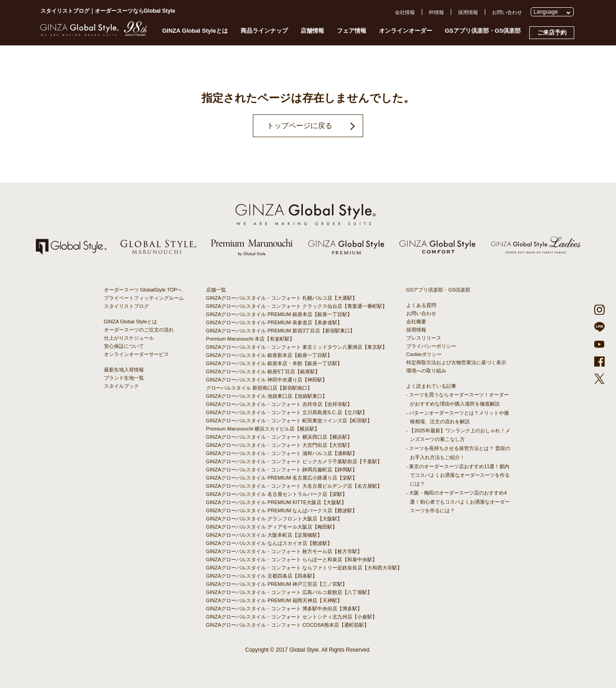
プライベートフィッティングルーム (144, 298)
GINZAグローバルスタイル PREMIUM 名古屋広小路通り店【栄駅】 (282, 478)
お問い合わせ (507, 12)
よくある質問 (421, 305)
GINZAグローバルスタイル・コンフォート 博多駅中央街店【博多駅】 (284, 609)
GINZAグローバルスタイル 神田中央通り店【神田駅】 (267, 380)
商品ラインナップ (264, 31)
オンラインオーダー (406, 31)
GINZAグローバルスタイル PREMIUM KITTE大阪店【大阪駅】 (276, 502)
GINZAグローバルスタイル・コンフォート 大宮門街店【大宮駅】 (279, 445)
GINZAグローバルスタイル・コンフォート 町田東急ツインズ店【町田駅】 (289, 421)
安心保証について (124, 346)
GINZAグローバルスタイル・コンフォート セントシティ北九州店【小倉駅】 (292, 617)
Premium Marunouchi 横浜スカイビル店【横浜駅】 (263, 429)
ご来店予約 (552, 32)
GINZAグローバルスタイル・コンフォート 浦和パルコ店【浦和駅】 (282, 453)
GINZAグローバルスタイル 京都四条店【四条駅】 (262, 576)
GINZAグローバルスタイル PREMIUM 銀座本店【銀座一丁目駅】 (279, 314)
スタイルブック (121, 386)
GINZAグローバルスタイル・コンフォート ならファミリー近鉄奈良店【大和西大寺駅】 (304, 568)
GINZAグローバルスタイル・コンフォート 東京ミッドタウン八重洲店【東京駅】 (297, 347)
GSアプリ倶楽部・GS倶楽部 (483, 31)
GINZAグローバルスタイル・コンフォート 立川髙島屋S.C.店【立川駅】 (287, 412)
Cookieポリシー (424, 354)
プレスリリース (424, 338)
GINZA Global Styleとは (195, 31)
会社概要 (416, 322)
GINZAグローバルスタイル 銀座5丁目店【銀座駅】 (263, 371)
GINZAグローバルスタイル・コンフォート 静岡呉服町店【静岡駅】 (282, 470)
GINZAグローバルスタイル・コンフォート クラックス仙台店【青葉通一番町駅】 (297, 306)
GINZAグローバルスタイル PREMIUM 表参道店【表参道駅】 (274, 322)
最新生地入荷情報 (124, 370)
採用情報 (468, 12)
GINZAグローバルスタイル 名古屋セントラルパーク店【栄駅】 (277, 494)
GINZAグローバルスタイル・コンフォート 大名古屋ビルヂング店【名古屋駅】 (294, 486)
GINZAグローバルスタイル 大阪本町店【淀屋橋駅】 (264, 535)
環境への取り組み (426, 371)
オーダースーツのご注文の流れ (139, 330)
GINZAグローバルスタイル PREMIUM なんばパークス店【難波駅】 (282, 510)
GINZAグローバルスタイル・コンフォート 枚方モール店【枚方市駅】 (284, 551)
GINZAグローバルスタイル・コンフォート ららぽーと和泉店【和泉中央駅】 (292, 559)
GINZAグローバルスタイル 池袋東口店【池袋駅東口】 (267, 396)
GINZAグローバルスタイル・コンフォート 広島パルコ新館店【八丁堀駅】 (289, 592)
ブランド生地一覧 (124, 378)
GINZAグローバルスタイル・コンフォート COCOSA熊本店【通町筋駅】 (288, 625)
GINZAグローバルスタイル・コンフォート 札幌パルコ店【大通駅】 (282, 298)
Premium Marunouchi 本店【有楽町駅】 (251, 339)
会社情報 (405, 12)
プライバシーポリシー (431, 346)
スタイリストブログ (126, 306)
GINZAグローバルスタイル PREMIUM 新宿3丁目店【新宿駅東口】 (281, 331)
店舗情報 (312, 31)
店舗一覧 (216, 290)
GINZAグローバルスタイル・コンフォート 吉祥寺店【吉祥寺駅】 (279, 404)
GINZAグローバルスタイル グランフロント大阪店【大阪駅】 (274, 519)
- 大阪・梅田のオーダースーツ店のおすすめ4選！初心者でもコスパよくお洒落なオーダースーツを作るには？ (458, 501)
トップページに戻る (300, 126)
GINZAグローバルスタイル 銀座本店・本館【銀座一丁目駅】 (274, 363)
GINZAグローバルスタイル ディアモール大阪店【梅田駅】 (272, 527)
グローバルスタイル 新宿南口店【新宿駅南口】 (259, 388)
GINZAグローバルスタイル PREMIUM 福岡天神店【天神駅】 (274, 600)
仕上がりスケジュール (129, 338)
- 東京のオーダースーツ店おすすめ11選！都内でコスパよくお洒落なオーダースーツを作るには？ (458, 475)
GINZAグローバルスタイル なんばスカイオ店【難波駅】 (269, 543)
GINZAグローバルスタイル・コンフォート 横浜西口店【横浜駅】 (279, 437)
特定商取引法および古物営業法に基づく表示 (456, 362)
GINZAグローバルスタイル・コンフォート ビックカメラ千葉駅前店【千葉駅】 (294, 461)
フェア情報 (352, 31)
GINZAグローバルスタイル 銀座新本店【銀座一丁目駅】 (269, 355)
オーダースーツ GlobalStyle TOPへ (143, 290)
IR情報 (436, 12)
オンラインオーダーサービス (136, 354)
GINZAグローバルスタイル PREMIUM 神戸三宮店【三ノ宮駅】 (277, 584)
